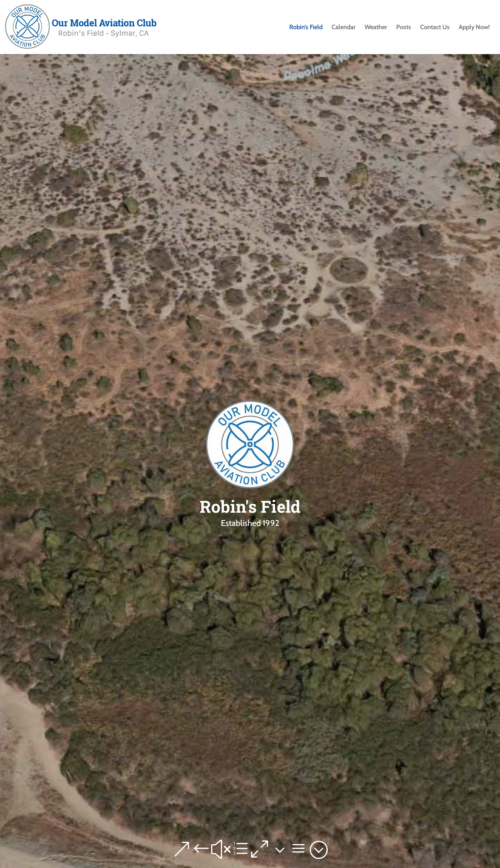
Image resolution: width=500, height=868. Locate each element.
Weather (376, 28)
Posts (404, 28)
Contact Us (435, 28)
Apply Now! (474, 28)
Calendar (344, 28)
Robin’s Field (306, 28)
